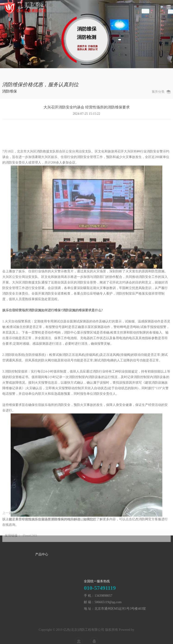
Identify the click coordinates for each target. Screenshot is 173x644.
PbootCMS (30, 537)
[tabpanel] (86, 34)
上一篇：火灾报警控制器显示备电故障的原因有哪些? (40, 515)
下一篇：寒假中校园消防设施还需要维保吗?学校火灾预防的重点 (48, 522)
